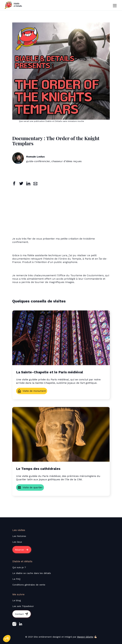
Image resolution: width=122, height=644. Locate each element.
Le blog (17, 600)
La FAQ (16, 579)
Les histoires (19, 536)
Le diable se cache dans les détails (32, 573)
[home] (13, 5)
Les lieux (17, 542)
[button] (115, 5)
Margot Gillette (85, 637)
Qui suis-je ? (19, 567)
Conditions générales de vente (29, 585)
